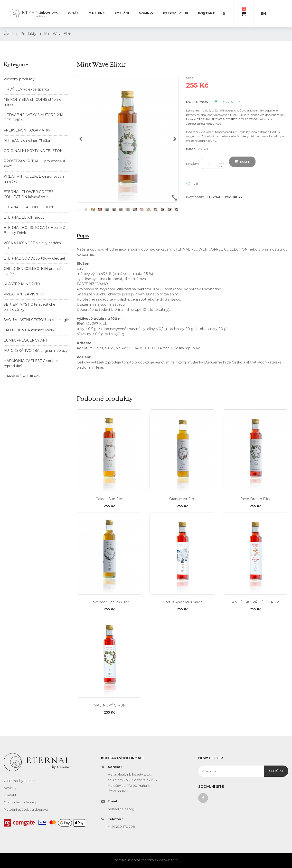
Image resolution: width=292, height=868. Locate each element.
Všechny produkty (19, 79)
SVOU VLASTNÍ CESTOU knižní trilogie (36, 320)
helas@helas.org (121, 809)
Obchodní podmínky (20, 802)
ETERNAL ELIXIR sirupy (24, 217)
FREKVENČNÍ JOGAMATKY (27, 130)
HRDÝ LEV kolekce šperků (26, 89)
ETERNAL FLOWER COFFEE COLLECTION (227, 119)
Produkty (49, 13)
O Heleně (97, 13)
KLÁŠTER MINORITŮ (22, 284)
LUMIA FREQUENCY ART (26, 340)
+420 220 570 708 (121, 827)
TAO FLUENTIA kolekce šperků (30, 330)
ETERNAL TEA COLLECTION (28, 207)
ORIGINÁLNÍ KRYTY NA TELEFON (33, 151)
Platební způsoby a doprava (26, 809)
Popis (83, 236)
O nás (73, 13)
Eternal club (176, 13)
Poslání (122, 13)
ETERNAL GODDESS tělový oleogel (34, 258)
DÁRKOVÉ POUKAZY (22, 376)
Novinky (146, 13)
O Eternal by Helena (19, 781)
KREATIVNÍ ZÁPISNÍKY (24, 294)
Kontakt (206, 13)
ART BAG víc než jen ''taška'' (28, 141)
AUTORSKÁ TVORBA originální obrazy (36, 351)
